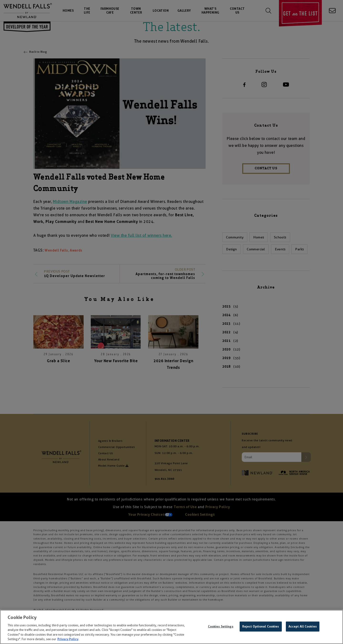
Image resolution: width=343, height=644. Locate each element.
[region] (171, 627)
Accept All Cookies (303, 626)
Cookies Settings (221, 626)
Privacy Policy (68, 639)
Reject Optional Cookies (261, 626)
